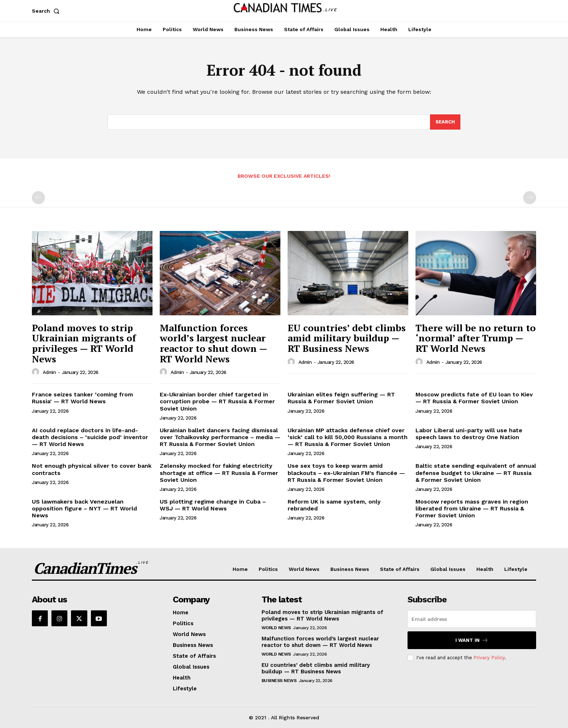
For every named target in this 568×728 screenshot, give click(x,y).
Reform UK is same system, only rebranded (334, 505)
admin (49, 372)
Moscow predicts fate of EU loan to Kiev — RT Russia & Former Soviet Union (474, 398)
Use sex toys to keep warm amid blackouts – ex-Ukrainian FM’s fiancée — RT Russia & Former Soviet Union (346, 473)
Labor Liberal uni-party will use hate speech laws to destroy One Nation (469, 434)
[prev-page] (38, 198)
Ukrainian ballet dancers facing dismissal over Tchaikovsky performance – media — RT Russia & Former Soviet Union (220, 437)
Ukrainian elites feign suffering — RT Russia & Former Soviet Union (341, 398)
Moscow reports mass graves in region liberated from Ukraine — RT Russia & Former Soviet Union (472, 508)
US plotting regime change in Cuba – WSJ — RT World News (213, 505)
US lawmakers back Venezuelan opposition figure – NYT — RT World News (84, 508)
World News (276, 628)
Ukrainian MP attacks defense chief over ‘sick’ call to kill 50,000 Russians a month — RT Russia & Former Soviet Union (348, 437)
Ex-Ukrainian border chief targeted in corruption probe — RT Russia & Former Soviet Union (217, 401)
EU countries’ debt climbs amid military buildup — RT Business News (347, 338)
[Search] (445, 122)
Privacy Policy (489, 658)
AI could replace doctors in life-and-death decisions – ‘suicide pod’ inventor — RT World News (90, 437)
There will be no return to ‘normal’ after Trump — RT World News (476, 338)
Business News (279, 681)
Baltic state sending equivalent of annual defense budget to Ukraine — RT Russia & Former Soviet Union (476, 473)
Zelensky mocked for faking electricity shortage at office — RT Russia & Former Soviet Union (219, 473)
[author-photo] (37, 372)
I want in (472, 640)
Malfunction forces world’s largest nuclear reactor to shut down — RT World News (214, 343)
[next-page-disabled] (530, 198)
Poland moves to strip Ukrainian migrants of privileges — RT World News (84, 343)
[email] (472, 619)
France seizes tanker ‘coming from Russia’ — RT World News (82, 398)
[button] (47, 11)
